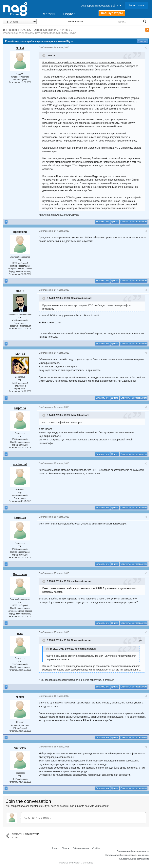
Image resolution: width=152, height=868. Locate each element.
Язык (55, 848)
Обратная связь (81, 848)
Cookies (96, 848)
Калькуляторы (112, 13)
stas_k (20, 291)
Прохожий (20, 232)
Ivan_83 (20, 354)
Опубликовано (54, 47)
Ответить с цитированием (134, 222)
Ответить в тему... (38, 818)
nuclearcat (20, 464)
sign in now (76, 806)
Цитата (115, 222)
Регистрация (136, 5)
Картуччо (20, 748)
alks (20, 633)
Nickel (20, 48)
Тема (66, 848)
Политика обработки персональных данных (127, 855)
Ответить (142, 41)
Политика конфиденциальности (133, 851)
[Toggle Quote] (44, 56)
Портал (69, 14)
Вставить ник (102, 222)
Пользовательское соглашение (133, 859)
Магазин (49, 14)
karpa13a (20, 408)
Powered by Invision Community (76, 863)
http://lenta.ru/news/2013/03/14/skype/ (59, 215)
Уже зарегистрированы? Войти (101, 6)
